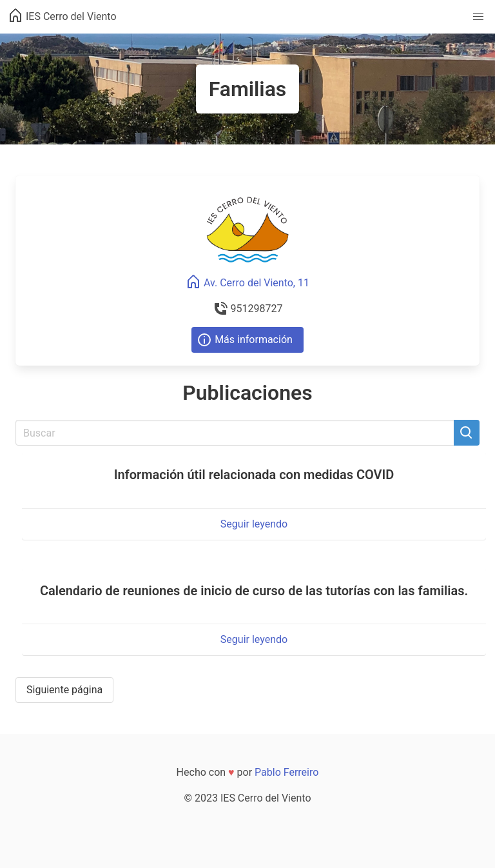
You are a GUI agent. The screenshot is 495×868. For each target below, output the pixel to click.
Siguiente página (64, 690)
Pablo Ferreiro (286, 772)
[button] (478, 17)
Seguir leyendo (254, 524)
